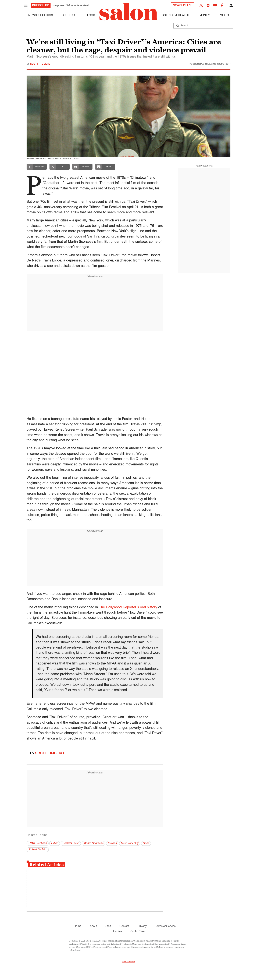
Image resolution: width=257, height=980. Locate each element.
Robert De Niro (38, 850)
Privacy (142, 926)
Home (78, 926)
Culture (70, 15)
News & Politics (41, 15)
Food (91, 15)
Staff (108, 926)
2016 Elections (38, 843)
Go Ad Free (138, 932)
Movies (112, 843)
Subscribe (41, 5)
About (93, 926)
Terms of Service (165, 926)
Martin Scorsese (93, 843)
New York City (130, 843)
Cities (55, 843)
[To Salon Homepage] (128, 12)
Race (146, 843)
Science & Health (176, 15)
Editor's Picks (71, 843)
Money (205, 15)
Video (224, 15)
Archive (117, 932)
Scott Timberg (40, 64)
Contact (124, 926)
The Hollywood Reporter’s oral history (128, 607)
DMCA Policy (129, 962)
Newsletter (183, 5)
